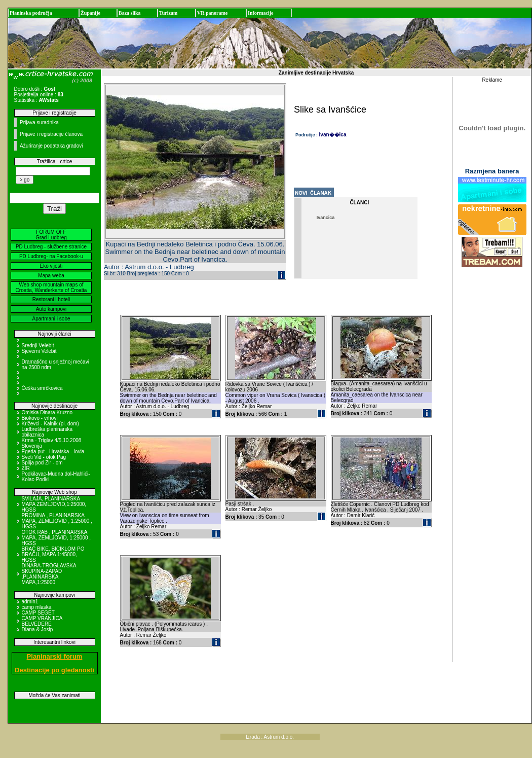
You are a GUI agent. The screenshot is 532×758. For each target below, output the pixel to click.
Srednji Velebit (38, 346)
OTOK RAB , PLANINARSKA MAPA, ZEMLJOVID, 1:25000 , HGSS (56, 538)
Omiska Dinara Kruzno (47, 412)
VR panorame (212, 13)
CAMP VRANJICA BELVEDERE (42, 621)
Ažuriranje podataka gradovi (51, 146)
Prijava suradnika (39, 122)
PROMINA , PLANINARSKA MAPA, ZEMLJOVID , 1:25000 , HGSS (57, 521)
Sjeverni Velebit (39, 351)
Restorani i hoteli (51, 299)
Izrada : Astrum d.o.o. (270, 737)
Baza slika (130, 13)
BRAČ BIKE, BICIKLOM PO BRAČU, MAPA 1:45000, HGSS (53, 554)
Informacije (261, 13)
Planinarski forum (55, 656)
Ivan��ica (333, 135)
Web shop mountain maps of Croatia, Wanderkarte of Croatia (51, 287)
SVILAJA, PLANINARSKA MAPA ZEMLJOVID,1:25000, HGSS (54, 504)
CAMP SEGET (38, 613)
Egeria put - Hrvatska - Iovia (53, 452)
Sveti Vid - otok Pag (44, 457)
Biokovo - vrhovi (40, 418)
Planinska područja (31, 13)
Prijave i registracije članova (51, 134)
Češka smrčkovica (42, 388)
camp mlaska (37, 607)
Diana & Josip (37, 629)
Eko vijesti (51, 266)
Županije (90, 13)
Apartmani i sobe (51, 319)
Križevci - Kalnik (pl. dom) (50, 424)
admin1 (30, 602)
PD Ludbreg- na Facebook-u (51, 256)
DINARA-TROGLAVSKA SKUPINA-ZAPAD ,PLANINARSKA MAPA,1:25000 (49, 574)
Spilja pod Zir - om (42, 463)
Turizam (168, 13)
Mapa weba (51, 276)
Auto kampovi (51, 309)
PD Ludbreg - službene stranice (51, 247)
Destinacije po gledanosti (54, 670)
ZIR (26, 468)
